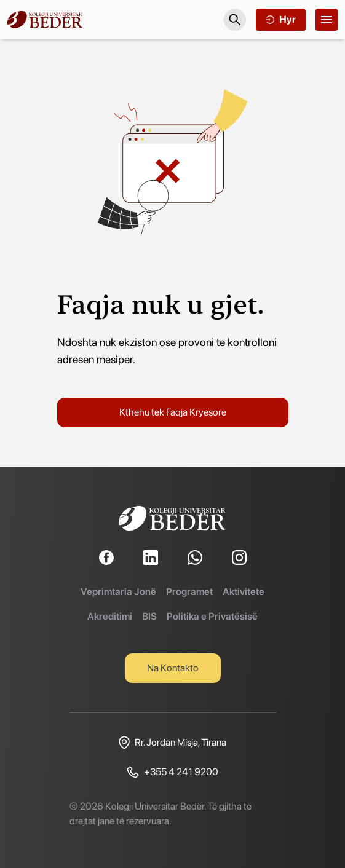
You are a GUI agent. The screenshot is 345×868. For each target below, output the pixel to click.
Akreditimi (110, 616)
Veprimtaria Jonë (118, 592)
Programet (189, 592)
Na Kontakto (173, 668)
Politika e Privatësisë (212, 616)
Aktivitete (244, 592)
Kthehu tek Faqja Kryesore (173, 412)
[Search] (235, 20)
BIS (149, 616)
